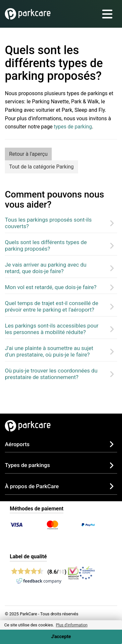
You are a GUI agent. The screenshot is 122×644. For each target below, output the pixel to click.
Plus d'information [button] (72, 625)
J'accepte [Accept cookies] (61, 637)
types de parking (73, 127)
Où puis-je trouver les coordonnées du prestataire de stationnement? (51, 374)
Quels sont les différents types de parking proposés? (46, 245)
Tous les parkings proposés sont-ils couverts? (48, 223)
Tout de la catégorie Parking (41, 167)
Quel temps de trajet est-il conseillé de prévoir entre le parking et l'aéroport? (52, 306)
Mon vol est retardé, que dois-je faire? (51, 287)
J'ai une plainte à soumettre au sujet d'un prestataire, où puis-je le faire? (49, 351)
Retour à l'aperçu (28, 154)
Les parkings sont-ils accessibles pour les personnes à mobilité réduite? (52, 329)
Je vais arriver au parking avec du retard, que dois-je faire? (46, 268)
